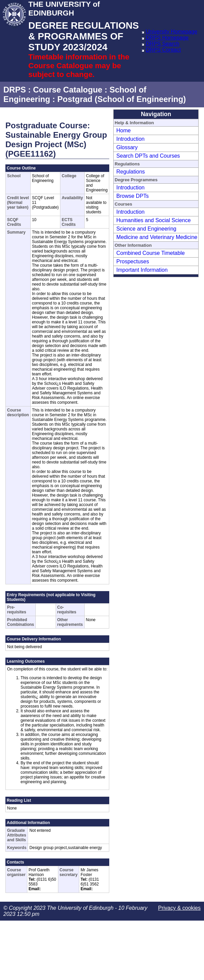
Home (124, 130)
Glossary (127, 147)
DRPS (15, 90)
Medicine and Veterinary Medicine (157, 237)
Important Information (142, 270)
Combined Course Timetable (151, 253)
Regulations (131, 172)
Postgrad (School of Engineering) (122, 99)
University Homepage (171, 32)
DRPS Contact (163, 50)
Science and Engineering (146, 229)
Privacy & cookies (179, 908)
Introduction (130, 139)
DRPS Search (163, 44)
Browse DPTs (133, 196)
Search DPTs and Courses (148, 156)
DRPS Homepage (167, 38)
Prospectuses (133, 261)
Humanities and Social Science (154, 220)
